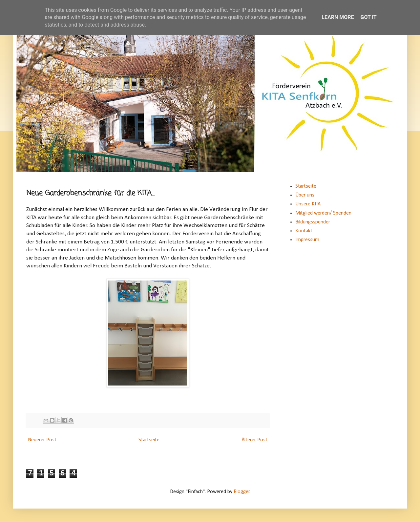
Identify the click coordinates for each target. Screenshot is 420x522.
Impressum (307, 240)
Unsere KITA (308, 204)
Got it (368, 17)
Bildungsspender (313, 222)
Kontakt (304, 231)
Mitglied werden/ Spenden (323, 213)
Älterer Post (254, 440)
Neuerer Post (42, 440)
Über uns (305, 195)
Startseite (149, 440)
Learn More (338, 17)
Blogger (242, 492)
